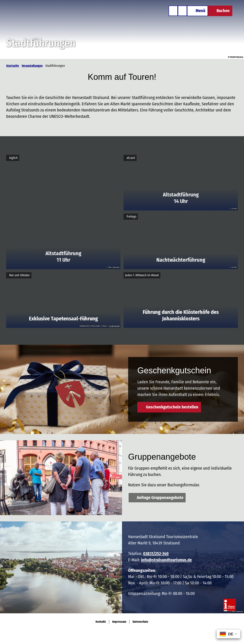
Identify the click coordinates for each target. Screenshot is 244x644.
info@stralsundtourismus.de (166, 560)
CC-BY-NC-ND (114, 326)
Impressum (119, 622)
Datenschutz (140, 622)
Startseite (13, 66)
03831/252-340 (156, 554)
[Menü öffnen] (197, 11)
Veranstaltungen (32, 66)
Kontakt (101, 622)
